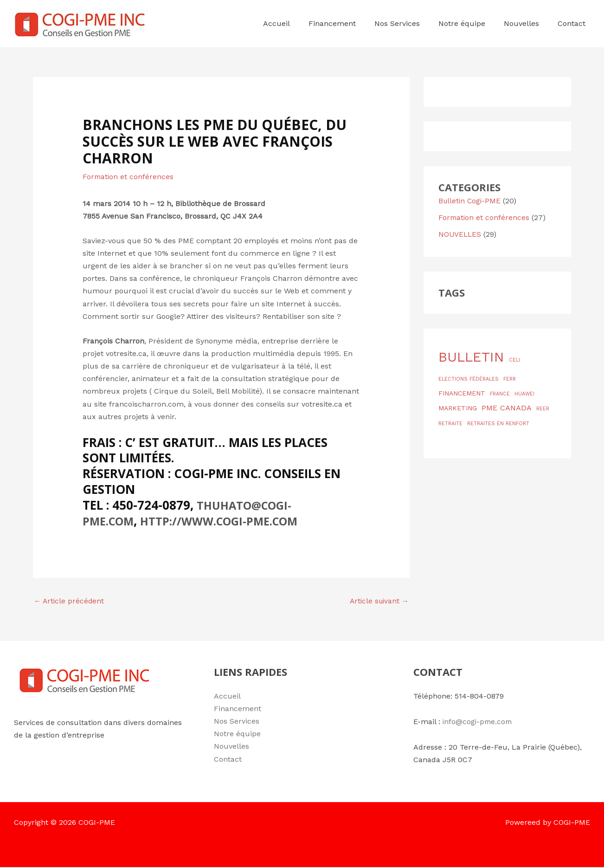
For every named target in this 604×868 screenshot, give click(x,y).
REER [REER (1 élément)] (543, 409)
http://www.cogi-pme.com (232, 520)
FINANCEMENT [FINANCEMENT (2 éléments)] (462, 393)
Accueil (227, 696)
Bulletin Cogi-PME (471, 201)
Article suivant (378, 601)
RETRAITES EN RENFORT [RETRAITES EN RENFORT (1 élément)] (498, 424)
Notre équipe (237, 735)
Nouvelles (231, 747)
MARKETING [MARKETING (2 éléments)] (458, 408)
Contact (228, 760)
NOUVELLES (460, 234)
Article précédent (70, 601)
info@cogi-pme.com (479, 722)
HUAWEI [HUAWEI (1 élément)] (524, 394)
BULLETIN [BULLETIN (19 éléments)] (471, 357)
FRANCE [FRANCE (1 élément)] (500, 394)
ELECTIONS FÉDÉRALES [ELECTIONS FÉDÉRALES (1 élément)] (469, 379)
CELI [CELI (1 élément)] (514, 360)
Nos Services (237, 722)
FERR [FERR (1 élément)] (510, 379)
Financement (238, 709)
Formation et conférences (129, 177)
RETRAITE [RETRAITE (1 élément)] (450, 424)
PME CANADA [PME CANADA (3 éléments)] (507, 408)
